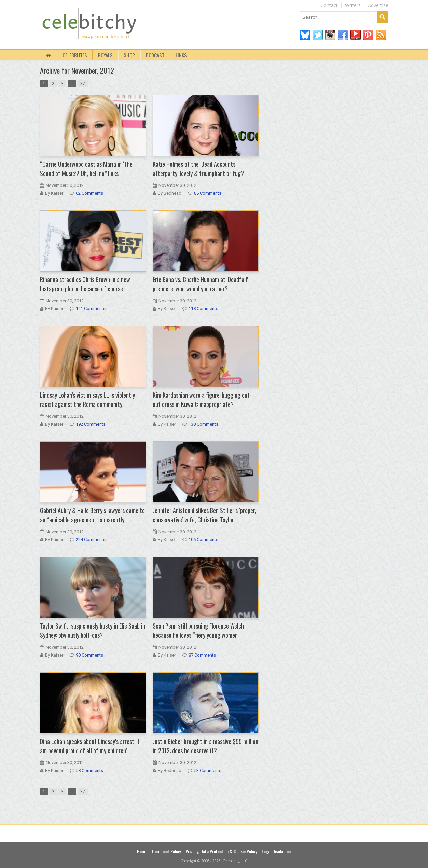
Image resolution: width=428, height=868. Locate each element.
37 (83, 84)
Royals (105, 55)
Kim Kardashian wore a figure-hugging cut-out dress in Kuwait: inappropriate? (202, 399)
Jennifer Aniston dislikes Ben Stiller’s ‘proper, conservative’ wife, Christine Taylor (204, 515)
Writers (353, 5)
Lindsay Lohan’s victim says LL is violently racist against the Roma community (87, 399)
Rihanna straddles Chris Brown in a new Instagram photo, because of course (85, 284)
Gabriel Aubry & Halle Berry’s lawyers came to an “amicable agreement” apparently (92, 515)
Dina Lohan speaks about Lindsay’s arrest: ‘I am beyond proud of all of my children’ (89, 746)
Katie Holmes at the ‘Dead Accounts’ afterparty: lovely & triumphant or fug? (198, 169)
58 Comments (89, 770)
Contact (329, 5)
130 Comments (203, 424)
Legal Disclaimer (277, 851)
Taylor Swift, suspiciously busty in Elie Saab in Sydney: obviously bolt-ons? (93, 630)
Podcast (155, 55)
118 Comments (203, 309)
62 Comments (89, 193)
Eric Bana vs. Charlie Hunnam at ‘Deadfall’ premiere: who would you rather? (200, 284)
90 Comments (89, 655)
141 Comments (91, 309)
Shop (129, 55)
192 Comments (91, 424)
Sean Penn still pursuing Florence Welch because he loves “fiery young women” (198, 630)
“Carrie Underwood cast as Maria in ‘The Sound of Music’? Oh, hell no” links (86, 169)
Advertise (378, 5)
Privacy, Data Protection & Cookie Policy (221, 851)
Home (142, 851)
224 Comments (91, 540)
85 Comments (208, 193)
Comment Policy (166, 851)
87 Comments (202, 655)
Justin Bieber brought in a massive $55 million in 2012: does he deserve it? (205, 746)
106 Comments (203, 540)
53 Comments (208, 770)
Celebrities (75, 55)
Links (181, 55)
